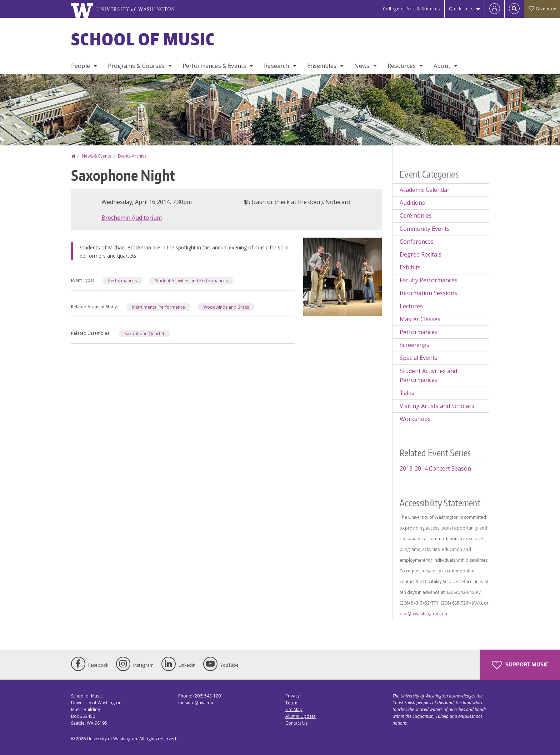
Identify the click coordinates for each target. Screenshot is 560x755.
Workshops (415, 419)
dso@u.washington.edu (423, 614)
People (81, 66)
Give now (542, 9)
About (442, 66)
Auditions (412, 203)
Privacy (292, 696)
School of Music (143, 39)
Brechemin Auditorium (132, 218)
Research (276, 66)
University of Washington (112, 739)
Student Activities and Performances (191, 281)
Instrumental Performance (159, 307)
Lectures (411, 306)
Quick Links (461, 9)
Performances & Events (214, 66)
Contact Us (296, 723)
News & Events (96, 156)
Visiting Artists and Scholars (437, 406)
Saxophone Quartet (144, 334)
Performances (122, 281)
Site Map (294, 709)
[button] (342, 276)
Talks (407, 393)
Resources (402, 66)
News (362, 66)
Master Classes (420, 319)
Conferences (417, 242)
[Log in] (495, 9)
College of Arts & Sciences (411, 9)
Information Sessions (428, 293)
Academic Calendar (425, 190)
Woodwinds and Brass (226, 307)
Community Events (425, 229)
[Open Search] (514, 9)
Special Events (419, 358)
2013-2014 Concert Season (435, 468)
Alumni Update (301, 716)
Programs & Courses (136, 66)
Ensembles (322, 66)
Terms (292, 703)
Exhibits (410, 267)
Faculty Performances (429, 280)
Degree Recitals (421, 254)
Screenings (414, 345)
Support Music (520, 665)
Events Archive (132, 156)
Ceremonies (416, 215)
